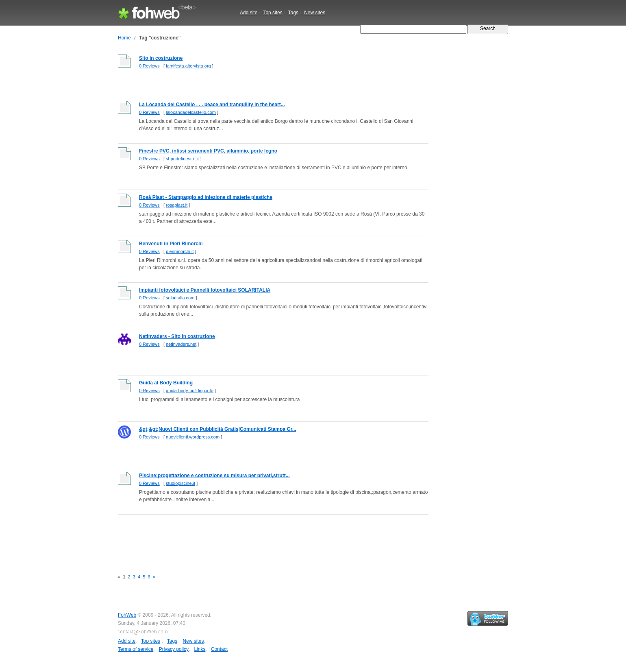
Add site (249, 13)
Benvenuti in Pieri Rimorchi (171, 244)
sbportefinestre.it (182, 159)
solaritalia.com (180, 298)
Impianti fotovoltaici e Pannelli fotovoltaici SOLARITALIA (205, 290)
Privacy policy (174, 649)
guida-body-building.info (190, 391)
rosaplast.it (177, 205)
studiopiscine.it (180, 483)
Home (124, 38)
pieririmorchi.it (180, 251)
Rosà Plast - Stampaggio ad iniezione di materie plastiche (206, 197)
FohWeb (127, 615)
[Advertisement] (266, 538)
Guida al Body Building (166, 383)
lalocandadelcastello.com (191, 112)
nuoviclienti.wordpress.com (193, 437)
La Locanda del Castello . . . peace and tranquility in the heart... (212, 105)
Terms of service (136, 649)
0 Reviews (149, 66)
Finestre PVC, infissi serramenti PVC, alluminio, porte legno (208, 151)
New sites (315, 13)
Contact (219, 649)
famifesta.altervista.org (188, 66)
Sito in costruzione (161, 58)
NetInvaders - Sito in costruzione (177, 336)
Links (200, 649)
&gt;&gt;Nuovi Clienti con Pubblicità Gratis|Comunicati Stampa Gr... (218, 429)
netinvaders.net (181, 344)
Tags (293, 13)
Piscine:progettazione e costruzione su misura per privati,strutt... (214, 476)
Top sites (273, 13)
